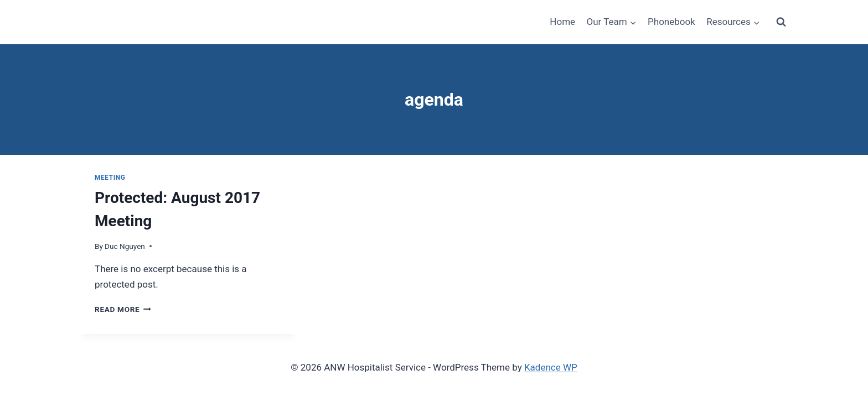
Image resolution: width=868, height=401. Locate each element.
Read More (123, 309)
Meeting (110, 178)
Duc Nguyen (125, 246)
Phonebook (671, 22)
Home (562, 22)
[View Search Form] (781, 22)
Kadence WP (551, 367)
